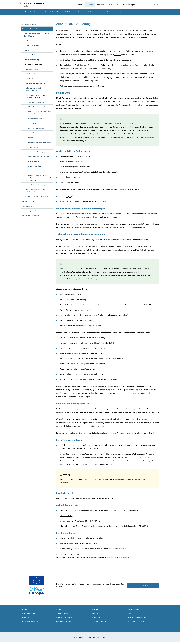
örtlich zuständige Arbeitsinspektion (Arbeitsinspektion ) (87, 500)
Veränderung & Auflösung (31, 213)
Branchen (31, 173)
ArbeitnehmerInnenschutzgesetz (83, 540)
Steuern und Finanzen (64, 619)
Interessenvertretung (31, 61)
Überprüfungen (33, 135)
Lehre (26, 43)
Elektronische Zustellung (65, 623)
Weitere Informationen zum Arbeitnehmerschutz (84, 14)
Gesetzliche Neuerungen (29, 623)
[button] (169, 619)
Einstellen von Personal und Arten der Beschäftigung (37, 37)
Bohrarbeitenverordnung (78, 545)
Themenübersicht (62, 615)
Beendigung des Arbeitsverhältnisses (37, 198)
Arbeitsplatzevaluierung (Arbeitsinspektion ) (83, 203)
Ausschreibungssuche (99, 623)
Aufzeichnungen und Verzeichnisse (39, 144)
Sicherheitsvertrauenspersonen (38, 158)
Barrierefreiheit (94, 639)
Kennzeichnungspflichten (36, 130)
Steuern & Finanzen (29, 26)
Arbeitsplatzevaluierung (36, 187)
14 (68, 540)
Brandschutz (32, 139)
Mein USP (95, 615)
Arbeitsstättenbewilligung (36, 154)
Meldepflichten (33, 149)
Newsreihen (25, 619)
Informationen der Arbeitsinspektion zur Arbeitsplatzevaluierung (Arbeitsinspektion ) (99, 512)
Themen (90, 5)
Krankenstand (31, 80)
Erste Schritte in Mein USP (136, 623)
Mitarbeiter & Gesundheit (33, 14)
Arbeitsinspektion (34, 163)
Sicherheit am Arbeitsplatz (36, 109)
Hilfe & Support (129, 5)
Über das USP (114, 5)
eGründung (96, 619)
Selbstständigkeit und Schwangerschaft (33, 91)
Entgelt (26, 52)
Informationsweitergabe (36, 121)
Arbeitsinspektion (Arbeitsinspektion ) (80, 523)
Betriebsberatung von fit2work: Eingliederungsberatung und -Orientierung (39, 180)
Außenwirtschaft (28, 208)
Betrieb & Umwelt (28, 203)
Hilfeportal (131, 615)
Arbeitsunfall (30, 76)
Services (101, 5)
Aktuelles (79, 5)
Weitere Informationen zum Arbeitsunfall (35, 193)
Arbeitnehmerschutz (33, 71)
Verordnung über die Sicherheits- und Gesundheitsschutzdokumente (90, 550)
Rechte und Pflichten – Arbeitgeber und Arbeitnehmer (39, 115)
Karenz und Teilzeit (31, 57)
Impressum (106, 639)
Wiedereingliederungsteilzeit (36, 85)
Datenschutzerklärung (79, 639)
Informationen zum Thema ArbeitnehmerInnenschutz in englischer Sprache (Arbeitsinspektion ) (104, 528)
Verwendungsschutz (34, 168)
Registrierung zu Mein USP (137, 619)
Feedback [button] (143, 587)
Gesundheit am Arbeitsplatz (55, 14)
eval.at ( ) (66, 198)
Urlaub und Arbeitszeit (32, 47)
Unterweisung (32, 125)
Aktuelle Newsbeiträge (28, 615)
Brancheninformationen (31, 217)
